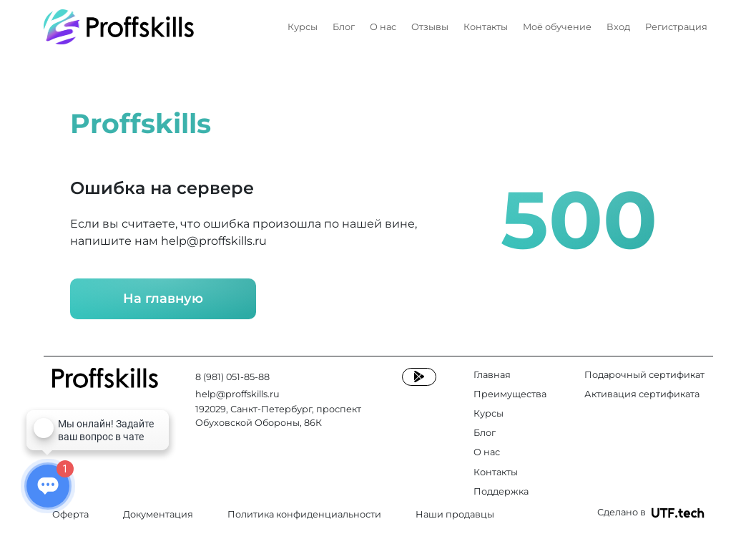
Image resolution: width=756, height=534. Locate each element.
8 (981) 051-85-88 (232, 377)
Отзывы (430, 27)
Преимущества (510, 394)
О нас (383, 27)
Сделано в (651, 513)
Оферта (70, 514)
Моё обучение (557, 27)
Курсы (303, 27)
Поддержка (501, 491)
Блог (344, 27)
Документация (158, 514)
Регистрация (676, 27)
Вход (618, 27)
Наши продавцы (455, 514)
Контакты (486, 27)
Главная (492, 375)
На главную (163, 298)
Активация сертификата (642, 394)
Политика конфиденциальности (304, 514)
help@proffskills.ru (214, 241)
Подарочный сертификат (644, 375)
